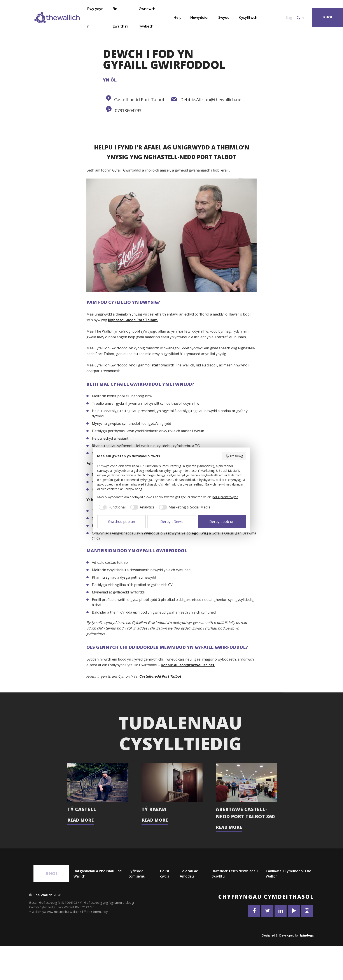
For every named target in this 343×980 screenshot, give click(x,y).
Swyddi (224, 17)
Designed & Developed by (288, 969)
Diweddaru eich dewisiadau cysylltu (235, 907)
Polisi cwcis (165, 907)
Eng (289, 17)
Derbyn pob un (222, 522)
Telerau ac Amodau (189, 907)
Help (178, 17)
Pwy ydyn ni (95, 17)
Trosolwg (234, 456)
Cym (300, 17)
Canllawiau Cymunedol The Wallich (289, 907)
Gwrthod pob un (122, 522)
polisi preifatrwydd (225, 497)
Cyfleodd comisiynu (137, 907)
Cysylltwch (248, 17)
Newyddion (200, 17)
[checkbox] (111, 507)
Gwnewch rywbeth (147, 17)
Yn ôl (110, 80)
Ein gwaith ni (120, 17)
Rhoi (51, 907)
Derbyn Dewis (172, 522)
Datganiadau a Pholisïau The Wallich (98, 907)
